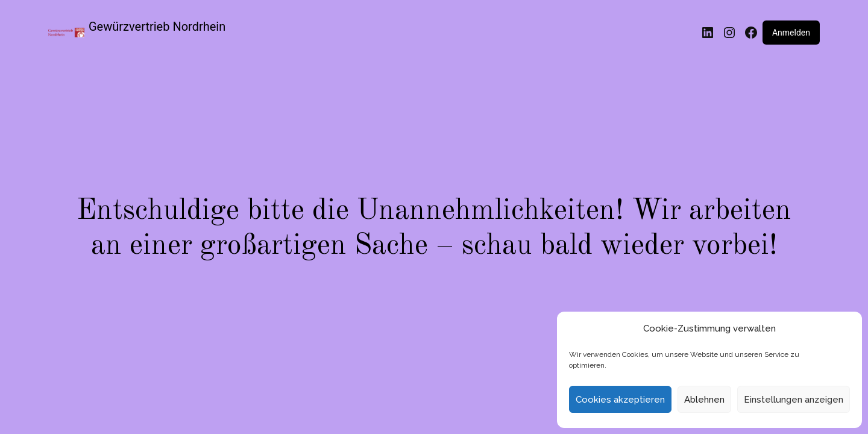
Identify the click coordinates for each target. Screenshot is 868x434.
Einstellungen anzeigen (794, 400)
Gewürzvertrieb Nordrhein (157, 27)
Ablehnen (704, 400)
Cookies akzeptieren (620, 400)
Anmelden (791, 33)
